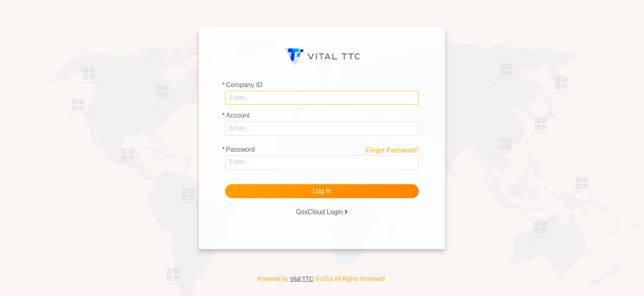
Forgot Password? (392, 150)
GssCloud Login (322, 212)
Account (238, 115)
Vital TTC (301, 279)
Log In (322, 191)
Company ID (244, 85)
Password (240, 149)
